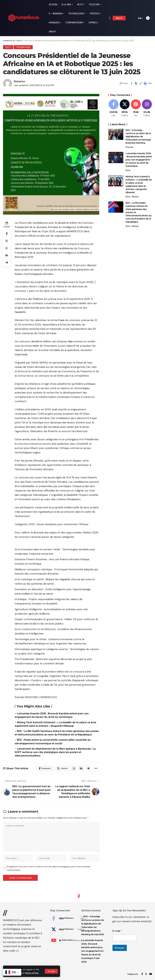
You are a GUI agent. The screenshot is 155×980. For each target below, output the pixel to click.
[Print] (145, 83)
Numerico (19, 81)
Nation (135, 197)
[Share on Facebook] (131, 83)
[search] (134, 18)
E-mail (117, 931)
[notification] (130, 18)
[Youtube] (67, 940)
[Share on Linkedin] (7, 255)
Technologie (23, 47)
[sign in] (119, 18)
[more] (110, 18)
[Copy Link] (141, 83)
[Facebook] (113, 108)
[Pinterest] (136, 108)
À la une (129, 147)
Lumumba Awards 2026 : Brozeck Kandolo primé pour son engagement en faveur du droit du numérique (139, 160)
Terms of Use (32, 973)
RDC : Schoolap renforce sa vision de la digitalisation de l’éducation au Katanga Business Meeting (138, 137)
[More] (150, 83)
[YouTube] (151, 974)
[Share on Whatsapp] (7, 248)
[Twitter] (125, 108)
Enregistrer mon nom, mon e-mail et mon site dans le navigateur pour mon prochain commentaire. (49, 868)
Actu (8, 47)
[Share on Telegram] (7, 262)
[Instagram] (147, 108)
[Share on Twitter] (136, 83)
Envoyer (120, 948)
